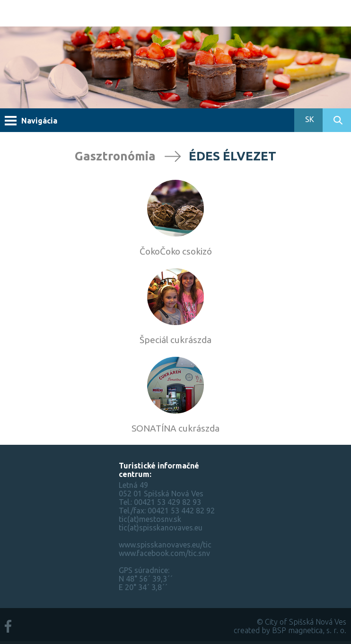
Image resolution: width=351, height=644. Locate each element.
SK (309, 119)
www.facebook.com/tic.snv (164, 553)
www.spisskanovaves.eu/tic (165, 545)
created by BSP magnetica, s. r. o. (290, 630)
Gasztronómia (115, 156)
